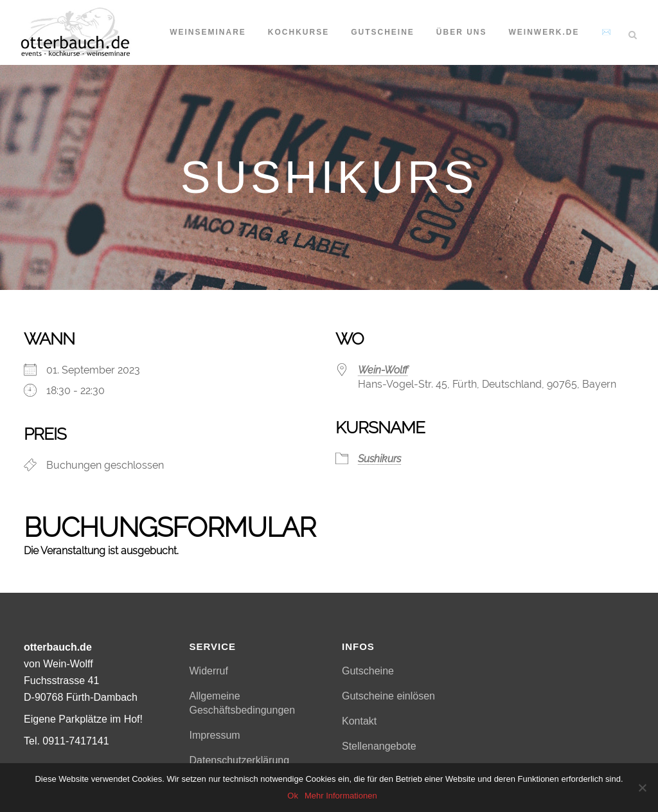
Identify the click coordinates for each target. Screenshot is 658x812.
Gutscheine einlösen (388, 696)
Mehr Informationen (341, 796)
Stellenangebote (379, 746)
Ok (293, 796)
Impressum (215, 735)
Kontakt (359, 721)
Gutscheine (368, 671)
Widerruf (209, 671)
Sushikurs (379, 459)
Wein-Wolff (383, 370)
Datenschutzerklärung (240, 760)
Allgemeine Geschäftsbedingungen (243, 703)
